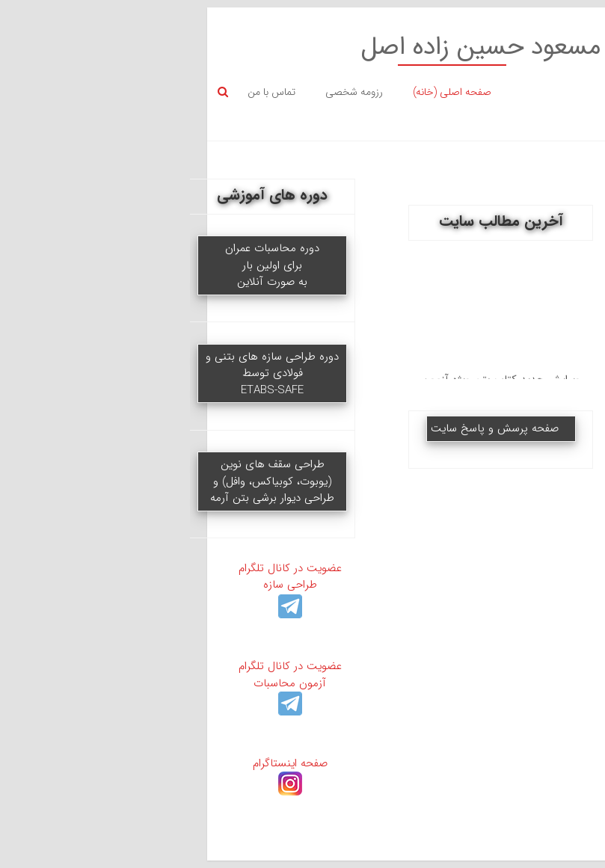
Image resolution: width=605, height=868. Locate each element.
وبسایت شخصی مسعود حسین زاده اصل (371, 47)
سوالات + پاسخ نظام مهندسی (513, 400)
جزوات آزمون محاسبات (513, 344)
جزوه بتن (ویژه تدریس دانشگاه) (513, 578)
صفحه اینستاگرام (92, 772)
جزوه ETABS (513, 296)
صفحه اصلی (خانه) (254, 92)
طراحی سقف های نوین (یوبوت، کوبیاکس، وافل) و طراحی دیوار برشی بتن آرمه (74, 481)
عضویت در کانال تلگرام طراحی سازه (92, 585)
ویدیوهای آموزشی (513, 248)
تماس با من (73, 92)
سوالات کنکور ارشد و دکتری (513, 513)
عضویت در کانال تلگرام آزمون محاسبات (92, 683)
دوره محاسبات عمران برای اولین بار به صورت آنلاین (74, 265)
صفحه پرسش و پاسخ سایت (297, 428)
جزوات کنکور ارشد (513, 457)
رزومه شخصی (156, 92)
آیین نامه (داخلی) (513, 634)
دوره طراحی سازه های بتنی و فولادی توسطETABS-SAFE (74, 373)
